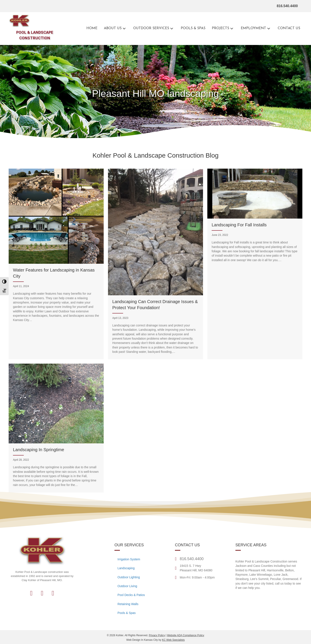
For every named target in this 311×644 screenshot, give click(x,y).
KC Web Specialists (173, 640)
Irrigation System (129, 559)
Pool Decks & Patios (131, 595)
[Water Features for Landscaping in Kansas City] (56, 264)
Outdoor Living (127, 586)
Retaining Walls (128, 604)
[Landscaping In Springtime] (56, 428)
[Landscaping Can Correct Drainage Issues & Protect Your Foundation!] (155, 264)
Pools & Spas (127, 613)
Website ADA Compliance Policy (186, 635)
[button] (124, 28)
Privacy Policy (157, 635)
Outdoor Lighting (129, 577)
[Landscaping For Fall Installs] (255, 264)
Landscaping (126, 568)
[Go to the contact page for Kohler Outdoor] (289, 28)
